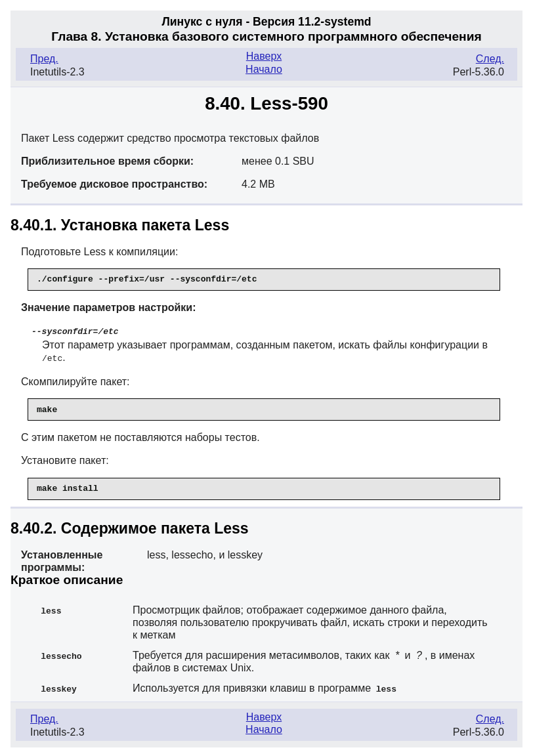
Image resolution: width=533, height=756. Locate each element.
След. (490, 59)
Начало (264, 69)
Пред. (44, 59)
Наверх (264, 56)
